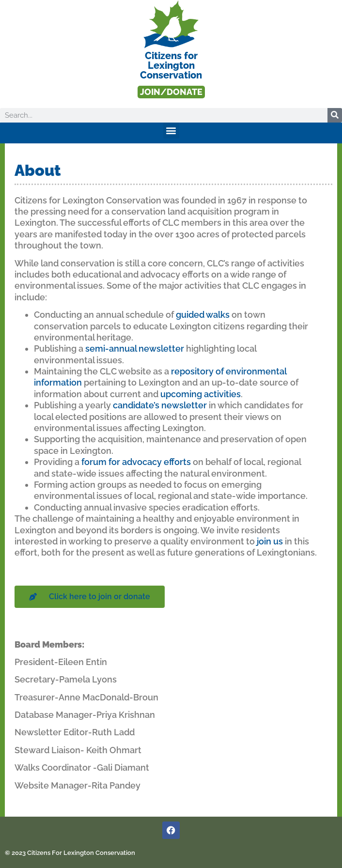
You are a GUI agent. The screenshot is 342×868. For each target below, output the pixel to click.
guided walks (203, 315)
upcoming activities (201, 394)
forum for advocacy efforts (136, 462)
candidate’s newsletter (160, 405)
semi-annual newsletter (135, 349)
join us (270, 541)
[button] (171, 131)
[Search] (335, 115)
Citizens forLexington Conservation (171, 65)
